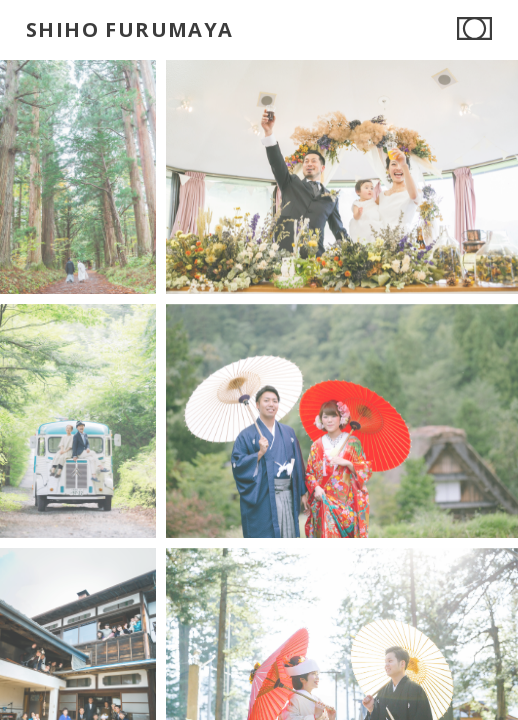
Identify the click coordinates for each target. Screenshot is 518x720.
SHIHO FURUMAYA (130, 29)
